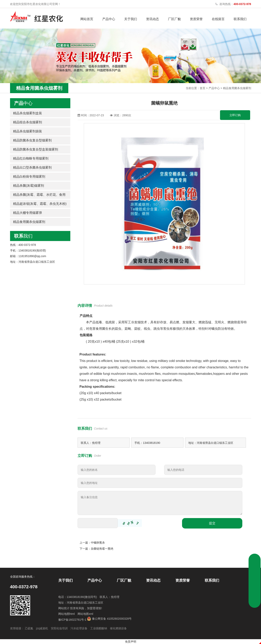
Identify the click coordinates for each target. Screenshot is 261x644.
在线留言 (218, 19)
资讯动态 (153, 19)
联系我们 (240, 19)
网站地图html (67, 614)
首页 (203, 88)
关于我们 (131, 19)
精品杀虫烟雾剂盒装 (28, 113)
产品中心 (109, 19)
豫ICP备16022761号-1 (72, 620)
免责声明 (131, 642)
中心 (23, 103)
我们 (23, 236)
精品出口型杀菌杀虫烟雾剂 (32, 167)
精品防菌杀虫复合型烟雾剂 (32, 140)
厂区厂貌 (174, 19)
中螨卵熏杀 (98, 543)
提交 (212, 523)
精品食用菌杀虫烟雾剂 (237, 88)
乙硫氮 (29, 628)
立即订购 (235, 115)
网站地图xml (85, 614)
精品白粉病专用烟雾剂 (29, 177)
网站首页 (87, 19)
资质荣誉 (196, 19)
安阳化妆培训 (59, 628)
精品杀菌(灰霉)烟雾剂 (29, 186)
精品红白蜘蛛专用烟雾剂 (31, 158)
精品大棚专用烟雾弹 (28, 213)
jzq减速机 (42, 628)
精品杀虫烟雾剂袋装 (28, 131)
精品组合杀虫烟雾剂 (28, 122)
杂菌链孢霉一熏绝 (102, 549)
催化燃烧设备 (118, 628)
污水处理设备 (79, 628)
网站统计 (64, 608)
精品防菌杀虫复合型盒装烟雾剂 (36, 149)
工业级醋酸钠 (99, 628)
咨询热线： (235, 4)
